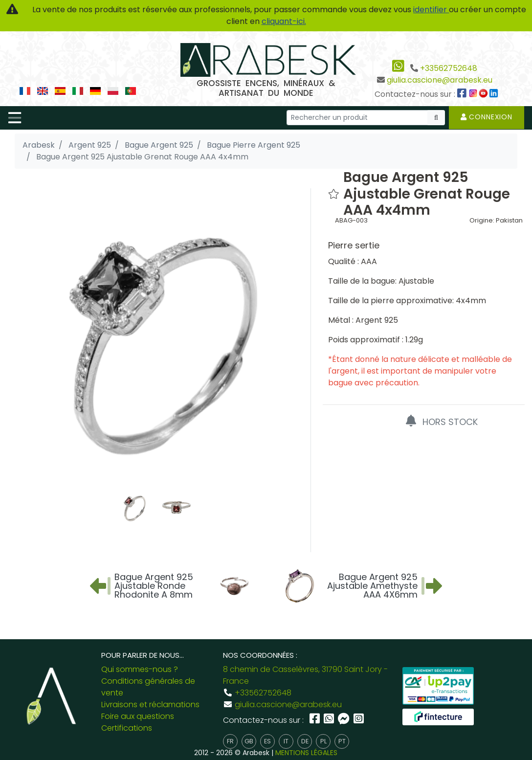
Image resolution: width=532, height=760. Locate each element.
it (286, 741)
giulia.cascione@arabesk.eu (440, 80)
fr (230, 741)
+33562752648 (449, 68)
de (305, 741)
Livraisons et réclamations (150, 704)
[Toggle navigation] (15, 118)
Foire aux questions (138, 716)
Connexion (487, 117)
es (267, 741)
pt (342, 741)
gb (249, 741)
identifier (431, 10)
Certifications (127, 728)
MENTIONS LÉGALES (306, 753)
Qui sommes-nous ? (140, 669)
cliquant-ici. (284, 21)
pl (323, 741)
